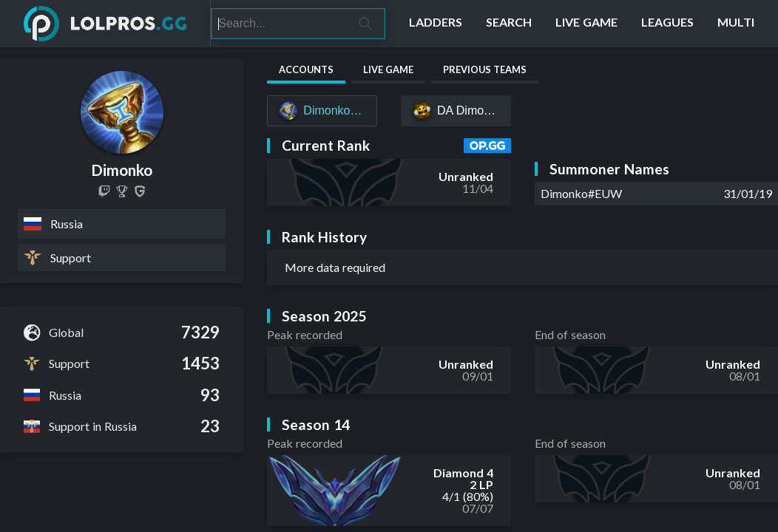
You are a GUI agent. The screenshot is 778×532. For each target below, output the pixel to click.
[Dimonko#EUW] (322, 111)
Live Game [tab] (388, 69)
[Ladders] (436, 24)
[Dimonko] (122, 191)
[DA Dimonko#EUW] (456, 111)
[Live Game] (586, 24)
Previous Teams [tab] (485, 69)
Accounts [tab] (306, 69)
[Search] (279, 24)
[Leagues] (667, 24)
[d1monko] (104, 191)
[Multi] (736, 24)
